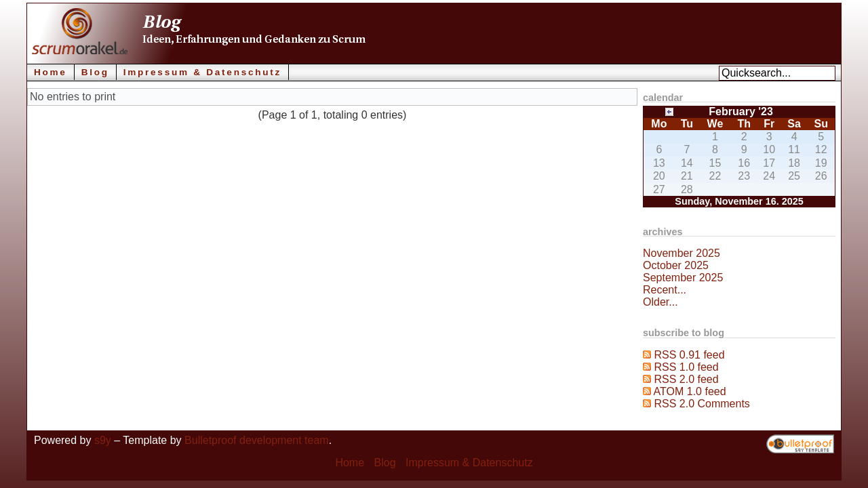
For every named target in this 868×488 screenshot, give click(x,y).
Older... (660, 302)
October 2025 (676, 265)
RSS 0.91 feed (689, 355)
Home (51, 72)
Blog (95, 72)
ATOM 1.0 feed (690, 391)
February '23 (741, 111)
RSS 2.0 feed (686, 379)
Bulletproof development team (257, 440)
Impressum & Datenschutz (202, 72)
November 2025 (682, 253)
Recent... (665, 290)
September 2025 (683, 278)
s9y (103, 440)
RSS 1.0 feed (686, 367)
